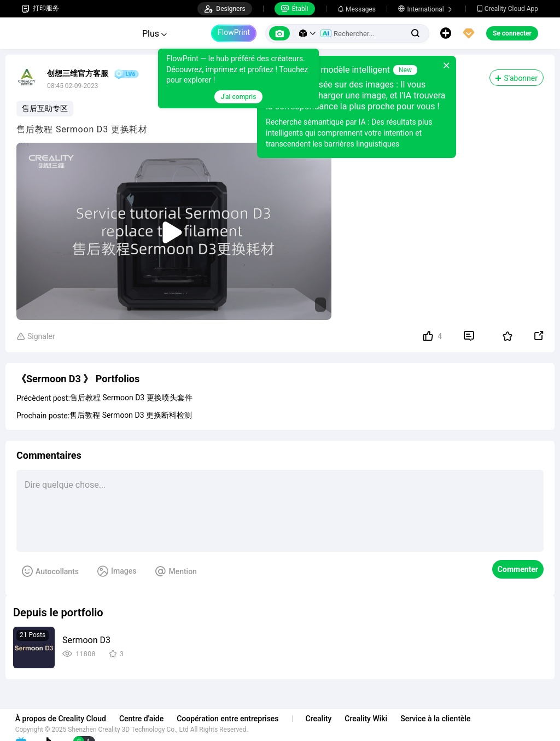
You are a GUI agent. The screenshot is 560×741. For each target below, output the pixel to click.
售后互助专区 (45, 108)
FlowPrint (234, 32)
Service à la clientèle (442, 719)
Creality (325, 719)
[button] (307, 33)
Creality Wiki (373, 719)
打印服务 (40, 8)
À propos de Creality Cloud (67, 719)
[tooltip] (237, 78)
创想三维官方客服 (78, 73)
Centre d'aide (148, 719)
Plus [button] (154, 34)
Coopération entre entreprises (234, 719)
